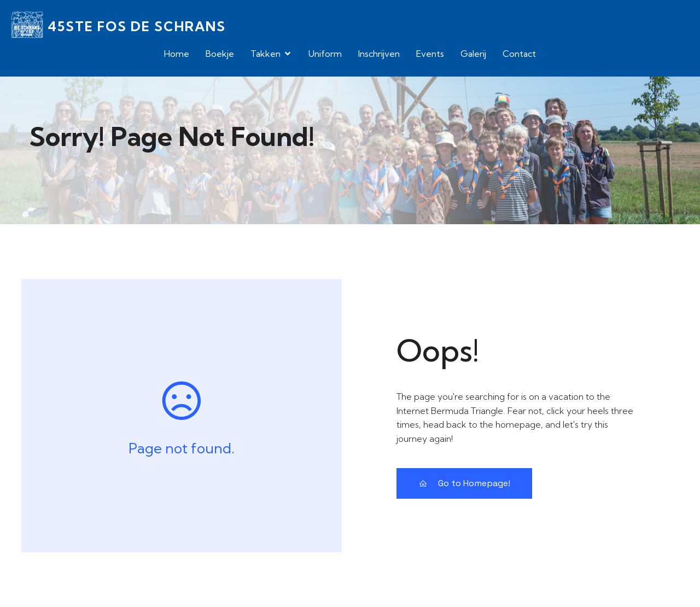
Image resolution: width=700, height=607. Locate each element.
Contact (519, 54)
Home (177, 54)
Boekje (220, 54)
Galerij (473, 54)
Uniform (325, 54)
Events (430, 54)
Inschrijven (379, 54)
